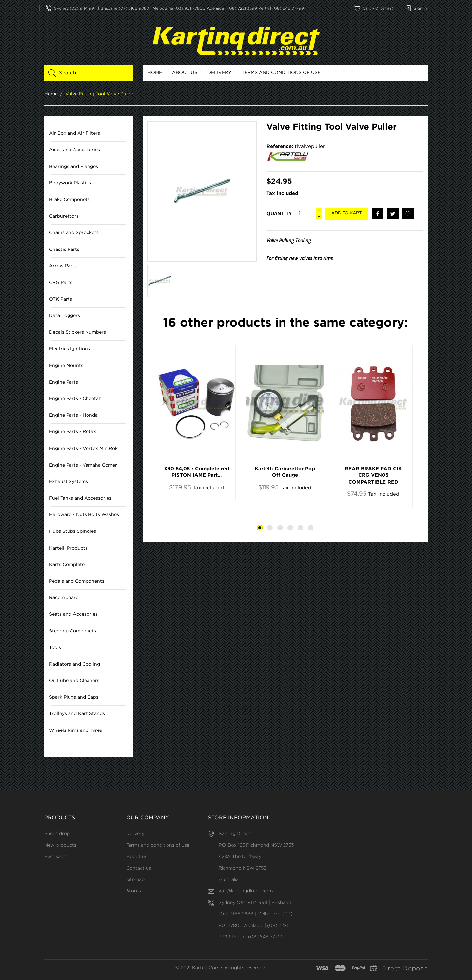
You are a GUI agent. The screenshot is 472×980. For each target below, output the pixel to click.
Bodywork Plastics (70, 183)
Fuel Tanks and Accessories (80, 498)
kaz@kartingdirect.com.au (248, 891)
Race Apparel (64, 598)
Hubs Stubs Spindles (73, 531)
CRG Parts (61, 283)
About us (185, 73)
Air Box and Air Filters (75, 133)
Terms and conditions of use (281, 73)
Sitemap (135, 880)
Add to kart (346, 214)
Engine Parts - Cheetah (75, 399)
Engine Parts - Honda (73, 415)
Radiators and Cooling (75, 664)
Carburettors (64, 216)
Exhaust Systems (69, 482)
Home (155, 73)
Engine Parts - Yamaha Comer (83, 465)
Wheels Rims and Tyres (76, 730)
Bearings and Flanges (74, 167)
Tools (55, 648)
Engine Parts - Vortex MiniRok (83, 449)
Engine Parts (64, 382)
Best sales (55, 857)
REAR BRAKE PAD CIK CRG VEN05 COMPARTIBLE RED (373, 476)
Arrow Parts (63, 266)
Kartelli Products (68, 548)
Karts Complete (67, 565)
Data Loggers (65, 316)
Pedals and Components (77, 581)
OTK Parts (61, 299)
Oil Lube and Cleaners (74, 681)
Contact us (139, 868)
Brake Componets (69, 200)
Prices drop (57, 834)
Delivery (219, 73)
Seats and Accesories (73, 614)
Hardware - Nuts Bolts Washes (84, 515)
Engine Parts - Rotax (73, 432)
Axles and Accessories (75, 150)
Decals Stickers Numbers (78, 332)
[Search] (92, 73)
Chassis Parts (64, 250)
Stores (134, 891)
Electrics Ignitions (70, 349)
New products (60, 845)
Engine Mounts (66, 366)
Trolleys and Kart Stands (77, 714)
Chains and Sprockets (74, 233)
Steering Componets (73, 631)
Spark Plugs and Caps (74, 697)
